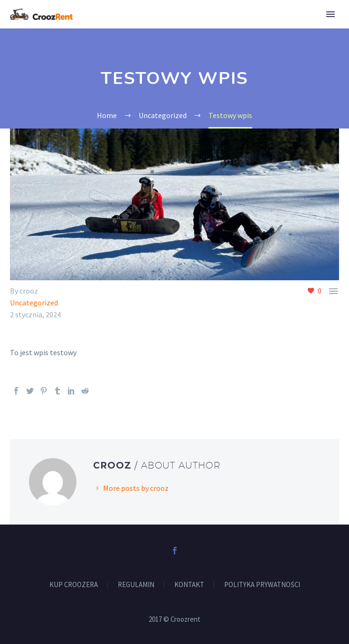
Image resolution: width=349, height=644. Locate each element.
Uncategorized (34, 303)
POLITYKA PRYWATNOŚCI (262, 585)
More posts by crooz (136, 488)
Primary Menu (330, 14)
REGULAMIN (136, 585)
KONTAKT (189, 585)
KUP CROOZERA (74, 585)
